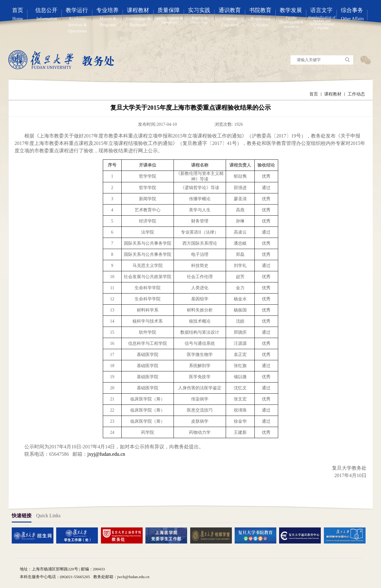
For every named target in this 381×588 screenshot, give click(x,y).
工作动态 (356, 94)
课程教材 (333, 94)
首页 (314, 94)
